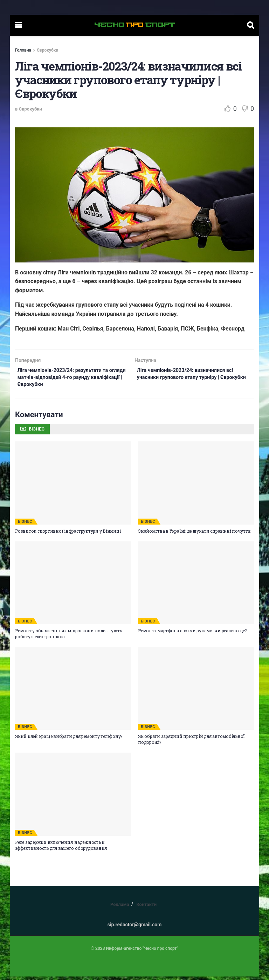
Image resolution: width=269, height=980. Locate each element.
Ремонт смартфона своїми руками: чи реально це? (192, 634)
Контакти (146, 908)
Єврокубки (47, 50)
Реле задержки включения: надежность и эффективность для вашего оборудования (61, 849)
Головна (23, 50)
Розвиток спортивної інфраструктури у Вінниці (68, 534)
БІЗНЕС (25, 525)
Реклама (120, 908)
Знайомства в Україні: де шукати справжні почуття (194, 534)
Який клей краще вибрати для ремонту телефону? (69, 740)
